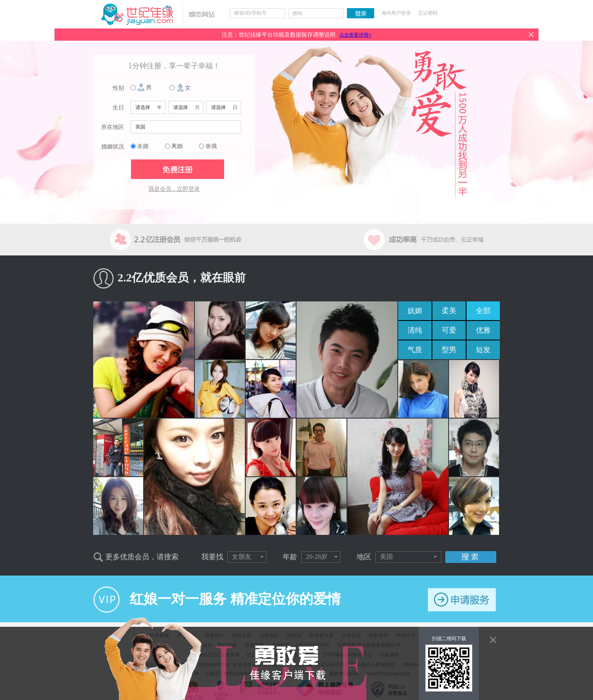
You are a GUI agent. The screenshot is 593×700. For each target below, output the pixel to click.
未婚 (143, 146)
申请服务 (462, 600)
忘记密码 (428, 13)
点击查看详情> (355, 35)
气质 (415, 350)
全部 (483, 311)
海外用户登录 (396, 13)
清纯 (415, 330)
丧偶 (211, 146)
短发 (483, 350)
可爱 (449, 330)
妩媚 (415, 311)
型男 (449, 350)
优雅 (483, 330)
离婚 (177, 146)
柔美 (449, 311)
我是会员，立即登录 (174, 189)
